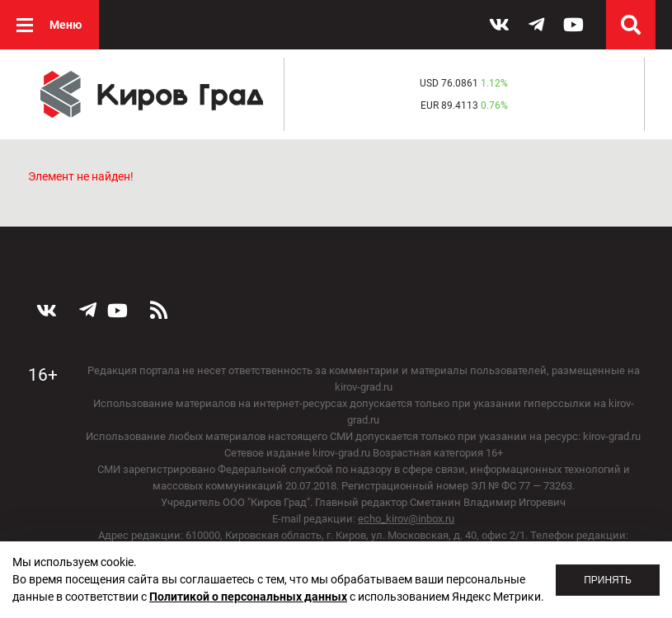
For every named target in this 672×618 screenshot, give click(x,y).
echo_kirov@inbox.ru (406, 519)
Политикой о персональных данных (248, 597)
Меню (66, 25)
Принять (608, 580)
